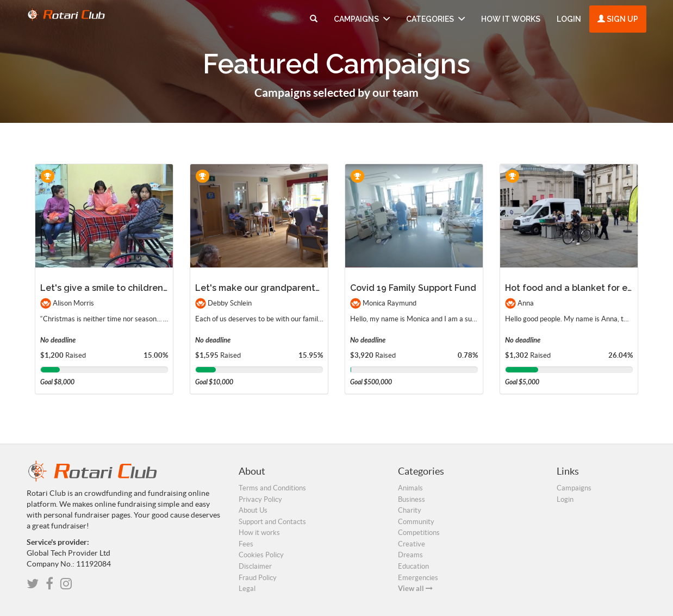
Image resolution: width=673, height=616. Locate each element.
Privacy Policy (260, 499)
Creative (412, 544)
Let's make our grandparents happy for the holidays (307, 288)
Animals (410, 488)
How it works (511, 19)
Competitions (419, 533)
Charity (410, 510)
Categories (435, 19)
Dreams (410, 555)
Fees (246, 544)
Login (569, 19)
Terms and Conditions (272, 488)
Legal (247, 589)
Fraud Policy (258, 578)
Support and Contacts (272, 522)
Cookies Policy (261, 555)
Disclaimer (255, 566)
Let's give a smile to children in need (119, 288)
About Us (253, 510)
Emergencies (418, 578)
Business (412, 499)
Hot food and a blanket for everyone (584, 288)
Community (416, 522)
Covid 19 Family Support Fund (413, 288)
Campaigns (362, 19)
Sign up (618, 19)
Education (413, 566)
